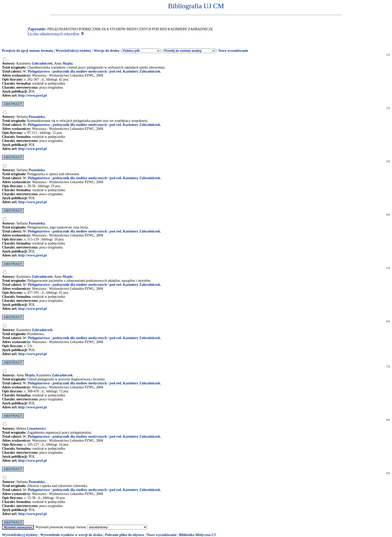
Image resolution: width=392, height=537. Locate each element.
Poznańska (37, 117)
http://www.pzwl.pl (32, 95)
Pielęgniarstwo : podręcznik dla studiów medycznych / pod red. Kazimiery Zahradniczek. (94, 71)
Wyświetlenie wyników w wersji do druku (71, 535)
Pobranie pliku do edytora (124, 535)
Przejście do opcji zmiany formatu (28, 51)
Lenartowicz (36, 429)
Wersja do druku (106, 51)
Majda (67, 63)
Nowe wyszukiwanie (233, 51)
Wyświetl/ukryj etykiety (73, 51)
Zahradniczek (42, 63)
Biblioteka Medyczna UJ (197, 535)
